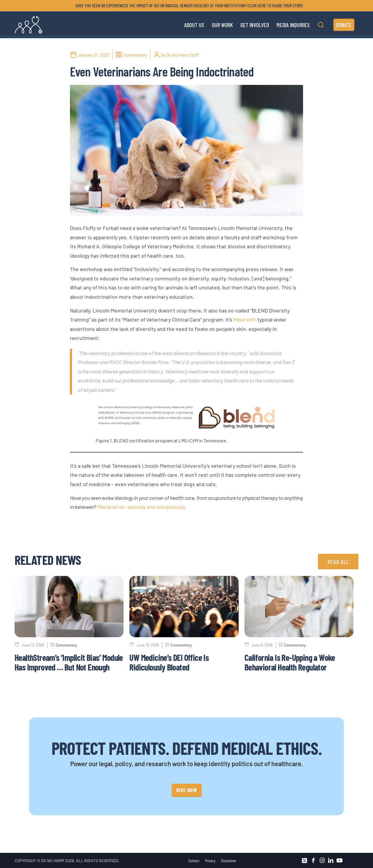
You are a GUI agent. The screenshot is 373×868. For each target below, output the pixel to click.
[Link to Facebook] (313, 860)
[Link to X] (305, 860)
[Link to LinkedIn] (331, 860)
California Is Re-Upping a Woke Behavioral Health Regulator (290, 662)
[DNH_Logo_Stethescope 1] (29, 25)
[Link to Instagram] (322, 860)
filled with (245, 319)
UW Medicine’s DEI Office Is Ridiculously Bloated (169, 662)
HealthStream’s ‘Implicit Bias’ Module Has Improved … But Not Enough (69, 662)
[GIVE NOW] (187, 790)
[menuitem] (188, 6)
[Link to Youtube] (339, 860)
